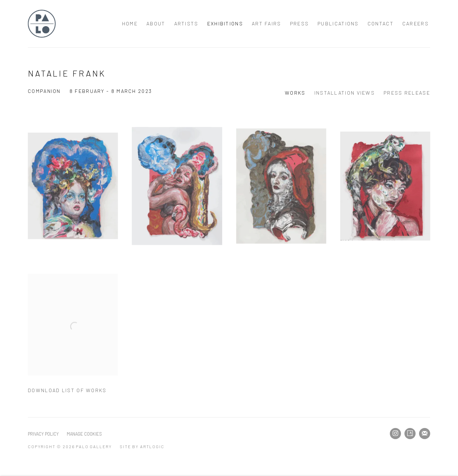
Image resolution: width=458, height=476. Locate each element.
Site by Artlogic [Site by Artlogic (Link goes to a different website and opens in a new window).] (142, 446)
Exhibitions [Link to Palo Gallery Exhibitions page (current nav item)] (225, 23)
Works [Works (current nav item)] (295, 93)
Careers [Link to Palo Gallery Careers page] (416, 23)
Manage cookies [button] (84, 434)
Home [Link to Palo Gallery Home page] (130, 23)
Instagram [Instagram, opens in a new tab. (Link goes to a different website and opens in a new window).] (395, 434)
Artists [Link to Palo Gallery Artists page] (186, 23)
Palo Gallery (42, 24)
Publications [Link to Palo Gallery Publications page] (338, 23)
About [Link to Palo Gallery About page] (156, 23)
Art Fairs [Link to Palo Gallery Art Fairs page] (267, 23)
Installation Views (345, 93)
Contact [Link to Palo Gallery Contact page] (381, 23)
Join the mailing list (425, 434)
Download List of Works (67, 390)
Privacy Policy (43, 434)
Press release (407, 93)
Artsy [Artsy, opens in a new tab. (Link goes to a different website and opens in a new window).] (410, 434)
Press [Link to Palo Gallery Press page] (300, 23)
